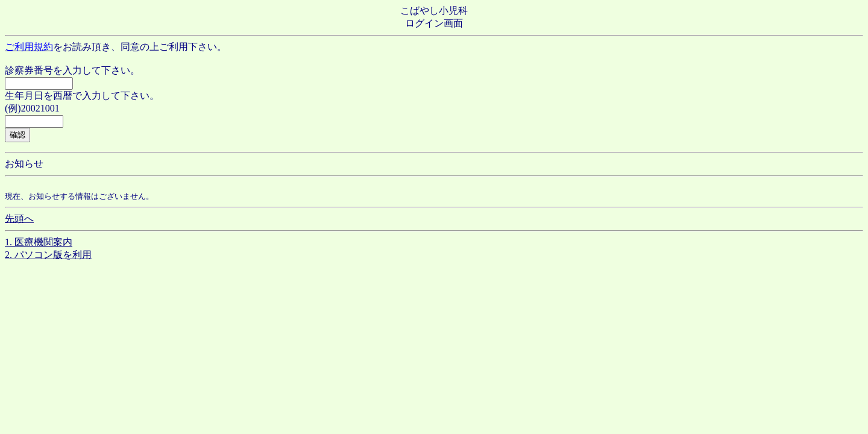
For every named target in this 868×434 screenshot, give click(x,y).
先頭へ (19, 219)
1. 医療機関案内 (39, 242)
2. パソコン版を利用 (48, 255)
